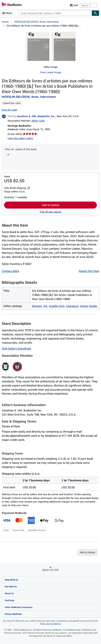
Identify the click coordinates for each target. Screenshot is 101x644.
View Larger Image (51, 72)
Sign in (85, 5)
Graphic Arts (57, 306)
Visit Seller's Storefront (16, 348)
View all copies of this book (21, 149)
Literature (72, 306)
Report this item (89, 271)
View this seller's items (20, 138)
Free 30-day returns (51, 212)
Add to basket (51, 205)
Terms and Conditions (50, 624)
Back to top (50, 570)
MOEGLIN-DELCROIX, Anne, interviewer (37, 22)
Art (45, 306)
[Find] (95, 13)
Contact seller (11, 271)
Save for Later (9, 110)
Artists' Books (89, 306)
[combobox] (55, 13)
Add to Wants (87, 552)
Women (37, 306)
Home (5, 22)
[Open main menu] (8, 13)
